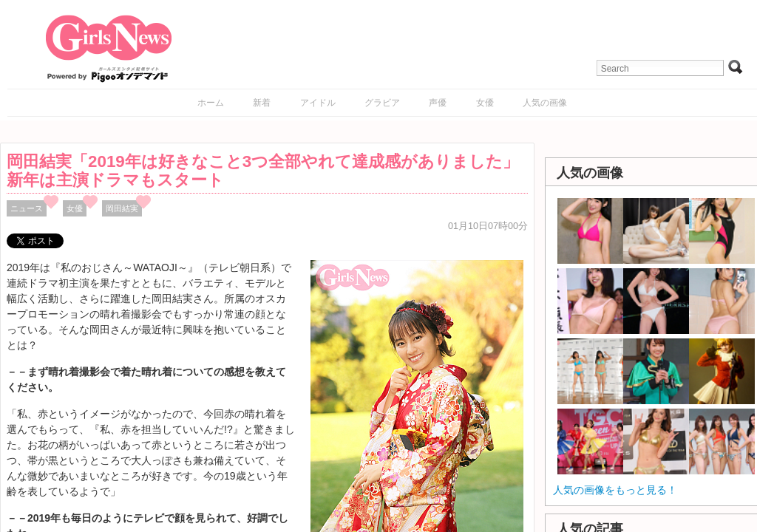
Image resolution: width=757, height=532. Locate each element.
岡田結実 (122, 208)
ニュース (27, 208)
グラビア (382, 103)
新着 (262, 103)
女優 (485, 103)
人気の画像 (545, 103)
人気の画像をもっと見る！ (615, 490)
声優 (438, 103)
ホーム (211, 103)
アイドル (318, 103)
